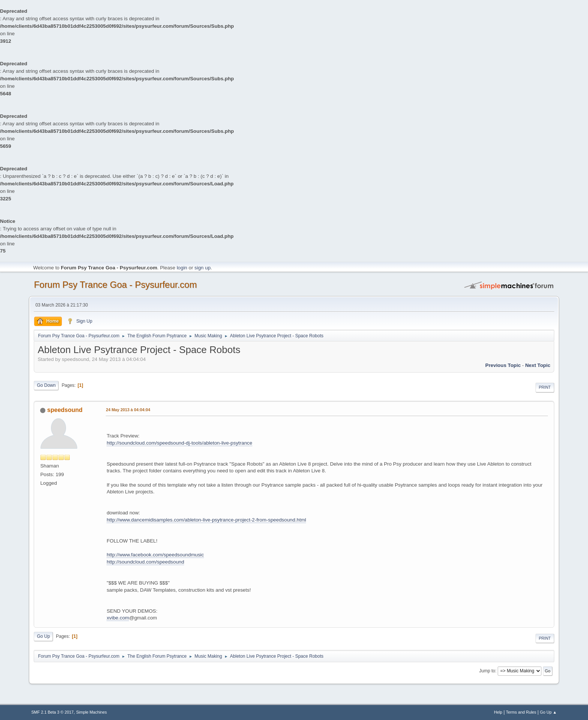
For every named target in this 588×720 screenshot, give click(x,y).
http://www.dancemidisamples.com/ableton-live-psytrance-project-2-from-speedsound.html (206, 520)
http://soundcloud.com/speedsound (145, 562)
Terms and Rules (521, 712)
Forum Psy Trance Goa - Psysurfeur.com (115, 285)
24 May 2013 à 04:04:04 (128, 410)
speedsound (65, 410)
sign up (203, 268)
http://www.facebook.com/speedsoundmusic (155, 555)
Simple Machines (91, 712)
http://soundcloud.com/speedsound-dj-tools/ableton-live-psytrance (179, 443)
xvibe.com (118, 618)
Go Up (43, 636)
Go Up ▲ (548, 712)
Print (545, 387)
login (182, 268)
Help (498, 712)
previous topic (503, 365)
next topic (538, 365)
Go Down (46, 385)
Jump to (487, 671)
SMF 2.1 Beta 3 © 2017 (52, 712)
